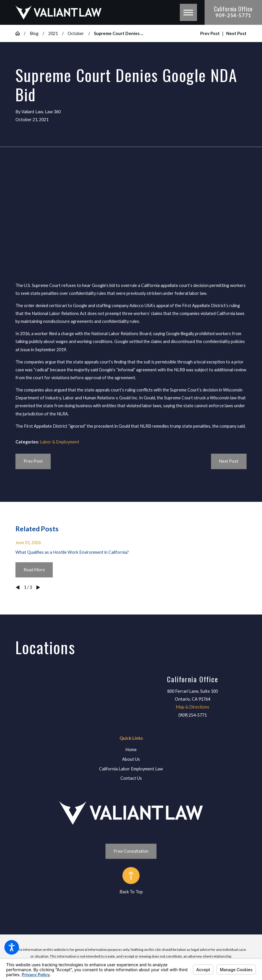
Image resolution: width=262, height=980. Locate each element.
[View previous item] (18, 588)
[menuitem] (131, 750)
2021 (53, 33)
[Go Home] (20, 33)
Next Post (229, 461)
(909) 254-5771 (192, 715)
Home (131, 750)
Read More (34, 570)
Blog (34, 33)
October (76, 33)
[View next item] (38, 588)
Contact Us (131, 778)
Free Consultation (131, 851)
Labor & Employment (60, 442)
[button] (12, 947)
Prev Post (33, 461)
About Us (131, 759)
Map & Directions (192, 707)
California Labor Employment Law (131, 769)
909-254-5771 (233, 15)
